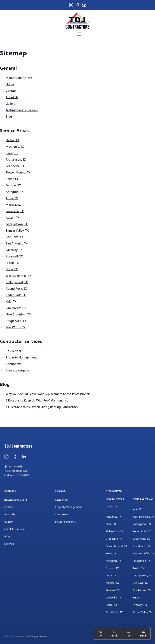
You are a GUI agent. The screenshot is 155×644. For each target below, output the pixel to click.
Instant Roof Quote (19, 78)
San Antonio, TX (17, 243)
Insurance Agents (18, 370)
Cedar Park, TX (16, 295)
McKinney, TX (15, 147)
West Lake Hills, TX (18, 276)
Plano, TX (12, 153)
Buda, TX (12, 269)
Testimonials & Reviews (22, 110)
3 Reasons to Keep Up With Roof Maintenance (37, 400)
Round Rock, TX (16, 289)
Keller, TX (12, 179)
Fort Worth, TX (16, 327)
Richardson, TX (16, 160)
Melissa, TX (13, 205)
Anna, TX (12, 198)
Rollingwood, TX (17, 282)
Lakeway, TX (14, 250)
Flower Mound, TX (18, 172)
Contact (11, 91)
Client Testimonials (15, 529)
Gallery (11, 104)
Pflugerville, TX (16, 321)
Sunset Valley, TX (17, 230)
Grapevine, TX (15, 166)
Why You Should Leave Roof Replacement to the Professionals (48, 394)
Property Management (21, 357)
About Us (12, 97)
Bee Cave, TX (14, 237)
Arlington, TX (15, 192)
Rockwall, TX (14, 256)
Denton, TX (13, 185)
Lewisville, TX (15, 211)
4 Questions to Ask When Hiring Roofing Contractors (42, 407)
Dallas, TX (12, 140)
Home (10, 84)
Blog (9, 117)
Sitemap (9, 544)
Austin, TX (13, 218)
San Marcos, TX (16, 308)
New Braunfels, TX (18, 314)
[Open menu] (79, 34)
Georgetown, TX (17, 224)
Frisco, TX (12, 263)
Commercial (14, 364)
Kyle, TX (11, 301)
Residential (13, 351)
